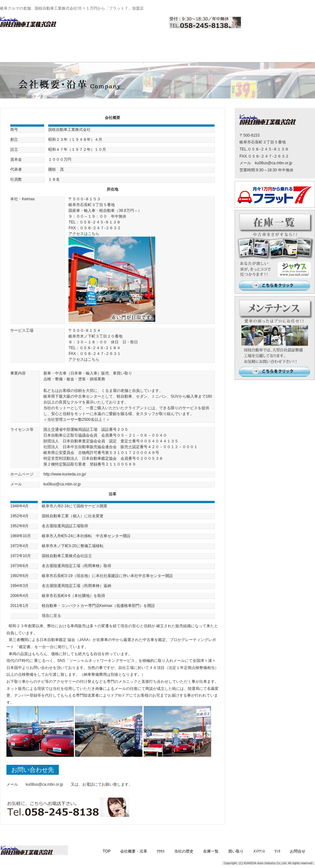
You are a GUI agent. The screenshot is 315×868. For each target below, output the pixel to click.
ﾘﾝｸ (277, 851)
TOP (17, 43)
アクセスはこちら (84, 234)
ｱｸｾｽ (161, 851)
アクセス (87, 43)
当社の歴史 (122, 43)
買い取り (191, 43)
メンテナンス (226, 43)
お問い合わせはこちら (281, 23)
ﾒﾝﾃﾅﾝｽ (259, 851)
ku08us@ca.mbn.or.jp (44, 784)
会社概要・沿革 (52, 43)
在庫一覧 (156, 43)
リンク (260, 43)
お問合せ (295, 43)
